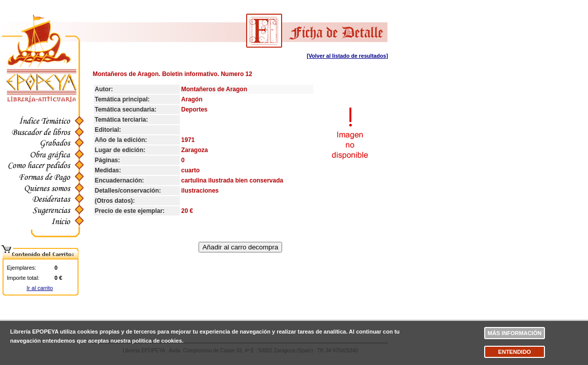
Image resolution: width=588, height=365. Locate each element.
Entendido (515, 352)
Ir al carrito (40, 288)
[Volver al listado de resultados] (347, 56)
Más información (515, 333)
